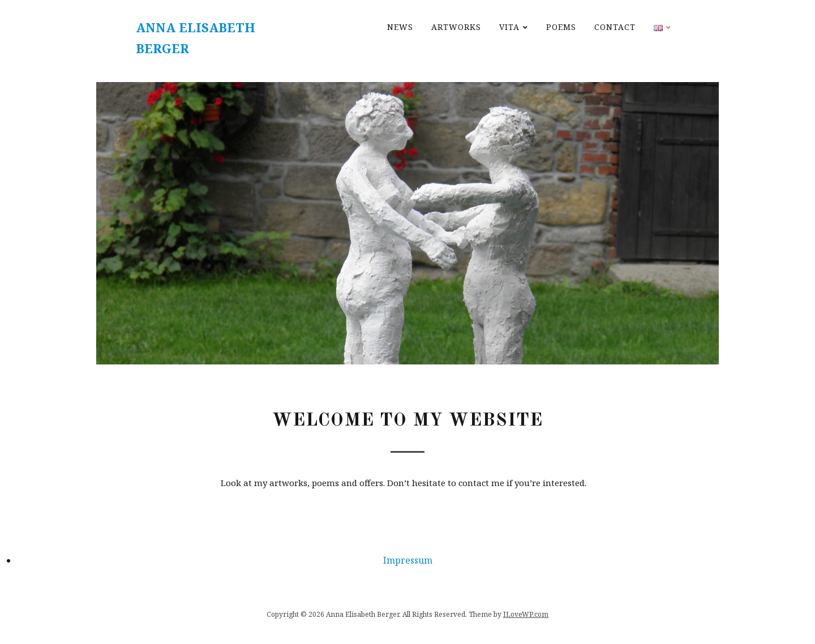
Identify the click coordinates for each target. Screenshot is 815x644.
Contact (615, 27)
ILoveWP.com (526, 614)
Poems (561, 27)
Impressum (408, 560)
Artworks (456, 27)
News (400, 27)
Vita (509, 27)
